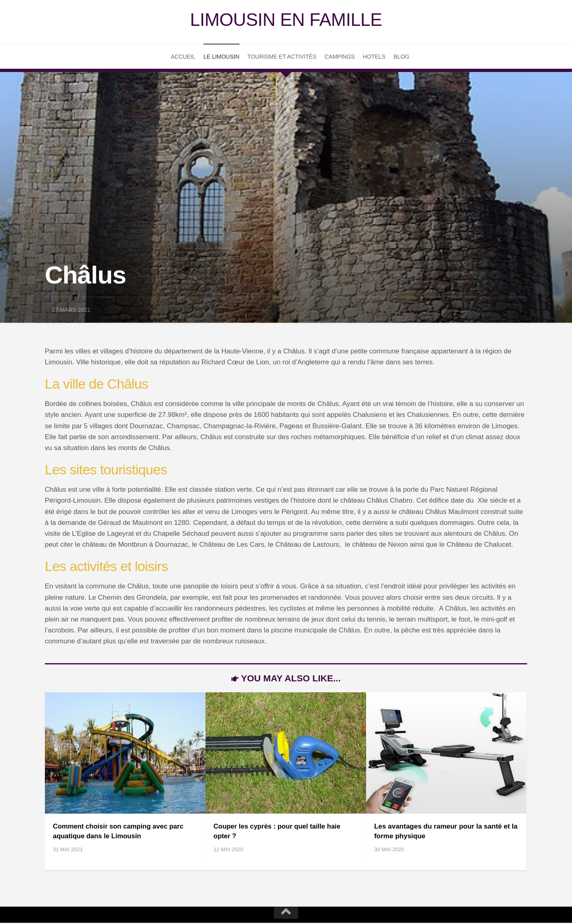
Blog (401, 57)
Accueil (183, 57)
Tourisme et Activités (282, 57)
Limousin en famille (286, 20)
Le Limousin (221, 57)
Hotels (374, 57)
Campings (340, 57)
